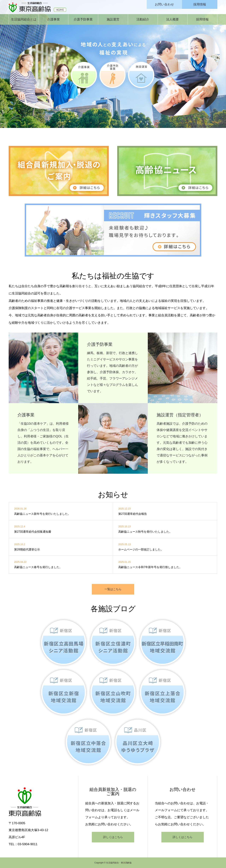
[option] (113, 64)
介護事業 (53, 19)
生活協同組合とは (24, 19)
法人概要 (173, 19)
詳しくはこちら (113, 837)
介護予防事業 (83, 19)
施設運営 (113, 19)
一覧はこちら (113, 589)
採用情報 (202, 19)
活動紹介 (143, 19)
